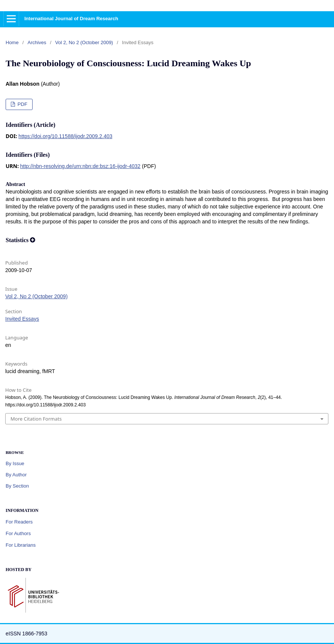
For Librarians (21, 545)
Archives (37, 42)
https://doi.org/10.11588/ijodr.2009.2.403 (65, 136)
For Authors (18, 533)
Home (12, 42)
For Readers (19, 522)
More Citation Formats (36, 419)
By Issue (15, 463)
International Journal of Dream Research (71, 19)
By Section (17, 486)
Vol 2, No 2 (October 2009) (84, 42)
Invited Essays (22, 319)
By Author (16, 475)
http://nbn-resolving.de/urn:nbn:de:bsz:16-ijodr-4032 (80, 166)
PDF (22, 104)
